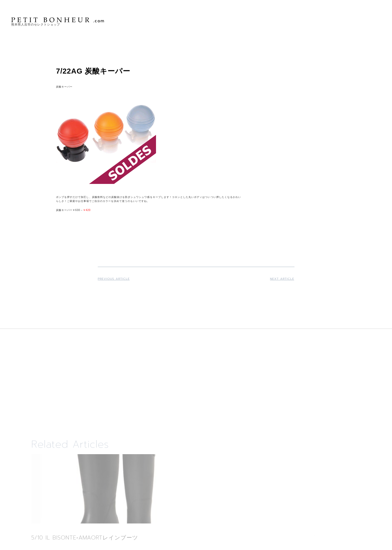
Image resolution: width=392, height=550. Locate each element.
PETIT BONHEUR (58, 20)
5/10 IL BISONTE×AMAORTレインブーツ (85, 538)
